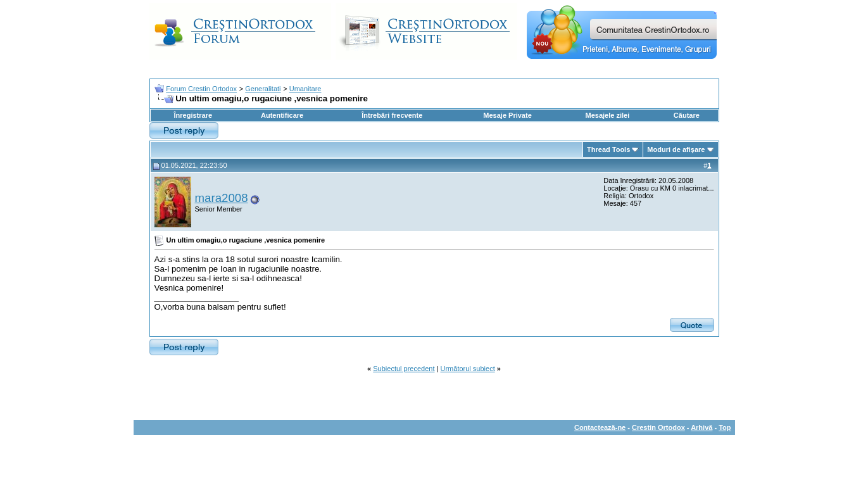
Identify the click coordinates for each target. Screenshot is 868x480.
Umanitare (305, 89)
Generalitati (263, 89)
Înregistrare (193, 115)
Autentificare (282, 115)
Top (725, 427)
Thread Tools (608, 149)
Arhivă (701, 427)
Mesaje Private (507, 115)
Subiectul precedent (404, 369)
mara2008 (222, 198)
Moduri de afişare (676, 149)
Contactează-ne (600, 427)
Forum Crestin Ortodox (201, 89)
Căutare (687, 115)
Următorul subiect (468, 369)
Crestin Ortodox (658, 427)
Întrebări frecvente (392, 115)
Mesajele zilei (608, 115)
